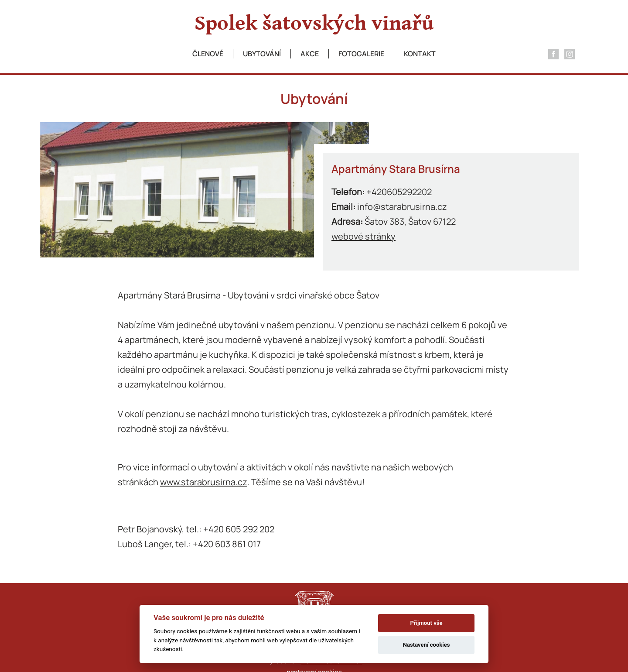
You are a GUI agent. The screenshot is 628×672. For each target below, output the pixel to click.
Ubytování (262, 54)
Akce (310, 54)
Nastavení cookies (427, 645)
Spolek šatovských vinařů (314, 24)
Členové (208, 54)
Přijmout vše (427, 623)
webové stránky (363, 236)
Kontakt (420, 54)
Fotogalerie (361, 54)
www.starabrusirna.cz (204, 482)
